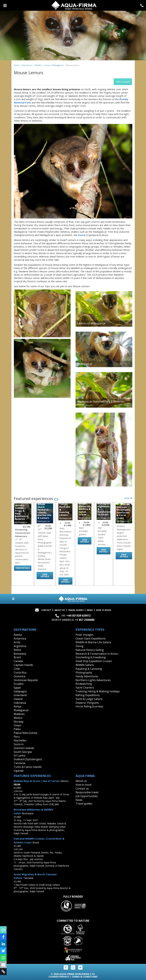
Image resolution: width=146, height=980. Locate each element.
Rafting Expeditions (88, 695)
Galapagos (20, 691)
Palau (17, 729)
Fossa (82, 235)
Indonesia (20, 703)
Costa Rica (20, 673)
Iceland (18, 699)
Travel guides (84, 804)
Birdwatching (84, 684)
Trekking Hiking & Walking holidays (98, 691)
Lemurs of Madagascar (54, 65)
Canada (18, 661)
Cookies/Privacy (59, 977)
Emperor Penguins (87, 703)
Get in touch (123, 82)
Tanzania (19, 763)
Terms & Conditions (85, 977)
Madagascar (21, 710)
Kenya (17, 706)
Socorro (19, 744)
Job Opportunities (87, 796)
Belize (17, 650)
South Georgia (23, 752)
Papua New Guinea (25, 733)
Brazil (17, 657)
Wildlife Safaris (85, 665)
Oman (17, 725)
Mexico (18, 718)
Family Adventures (87, 676)
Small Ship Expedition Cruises (94, 661)
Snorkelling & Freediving (91, 657)
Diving (80, 646)
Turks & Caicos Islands (28, 767)
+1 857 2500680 (85, 620)
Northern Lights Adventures (93, 680)
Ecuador (19, 684)
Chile (17, 669)
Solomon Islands (24, 748)
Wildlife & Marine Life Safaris (93, 642)
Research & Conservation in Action (97, 654)
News (90, 610)
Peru (17, 737)
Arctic (17, 642)
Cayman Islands (23, 665)
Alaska (18, 635)
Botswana (20, 654)
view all (128, 498)
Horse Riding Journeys (89, 706)
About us (81, 781)
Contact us (82, 788)
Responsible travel (87, 792)
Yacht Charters (85, 688)
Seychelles (20, 740)
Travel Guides (76, 610)
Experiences (27, 65)
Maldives (19, 714)
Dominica (19, 676)
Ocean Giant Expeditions (91, 638)
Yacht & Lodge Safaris (89, 699)
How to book (104, 610)
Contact (46, 610)
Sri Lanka (19, 755)
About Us (60, 610)
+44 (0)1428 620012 (78, 615)
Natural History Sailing (90, 650)
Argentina (20, 646)
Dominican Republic (26, 680)
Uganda (19, 771)
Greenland (20, 695)
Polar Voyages (84, 635)
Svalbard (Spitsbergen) (28, 759)
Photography (84, 673)
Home (17, 65)
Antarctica (20, 638)
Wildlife (38, 65)
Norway (19, 722)
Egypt (17, 688)
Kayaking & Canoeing (89, 669)
